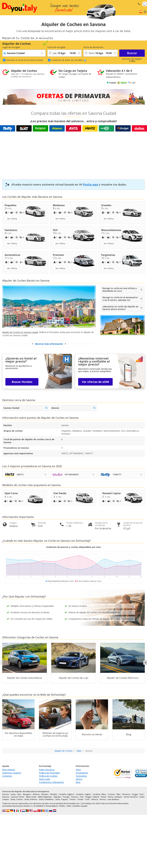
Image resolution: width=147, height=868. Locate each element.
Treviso (72, 799)
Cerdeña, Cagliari (83, 794)
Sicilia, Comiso (17, 799)
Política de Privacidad (49, 773)
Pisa (82, 797)
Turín (87, 799)
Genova (6, 797)
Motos (79, 779)
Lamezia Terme (17, 797)
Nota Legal (44, 779)
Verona (103, 799)
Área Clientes (9, 770)
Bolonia (36, 794)
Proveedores (82, 773)
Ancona (5, 794)
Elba (118, 794)
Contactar (7, 776)
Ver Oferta (12, 219)
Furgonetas (81, 776)
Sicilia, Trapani (61, 799)
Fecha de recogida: (56, 47)
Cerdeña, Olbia (99, 794)
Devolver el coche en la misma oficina (25, 60)
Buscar (132, 53)
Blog (78, 782)
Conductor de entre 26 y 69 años (69, 60)
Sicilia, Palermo (31, 799)
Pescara (75, 797)
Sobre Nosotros (47, 770)
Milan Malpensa (45, 797)
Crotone (111, 794)
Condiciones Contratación (52, 782)
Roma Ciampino (115, 797)
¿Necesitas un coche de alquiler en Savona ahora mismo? (120, 308)
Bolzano (45, 794)
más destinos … (114, 799)
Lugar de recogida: (11, 47)
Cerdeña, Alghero (66, 794)
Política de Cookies (48, 776)
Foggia (135, 794)
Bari (19, 794)
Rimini (104, 797)
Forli (142, 794)
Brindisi (54, 794)
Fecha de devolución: (93, 47)
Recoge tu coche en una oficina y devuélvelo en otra (120, 290)
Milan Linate (31, 797)
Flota (78, 770)
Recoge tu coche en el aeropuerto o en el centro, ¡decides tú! (120, 299)
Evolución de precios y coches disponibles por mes (74, 547)
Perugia (66, 797)
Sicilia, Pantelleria (46, 799)
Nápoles (57, 797)
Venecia (94, 799)
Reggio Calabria (92, 797)
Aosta (13, 794)
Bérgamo (27, 794)
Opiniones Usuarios (12, 773)
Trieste (80, 799)
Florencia (126, 794)
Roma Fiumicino (131, 797)
